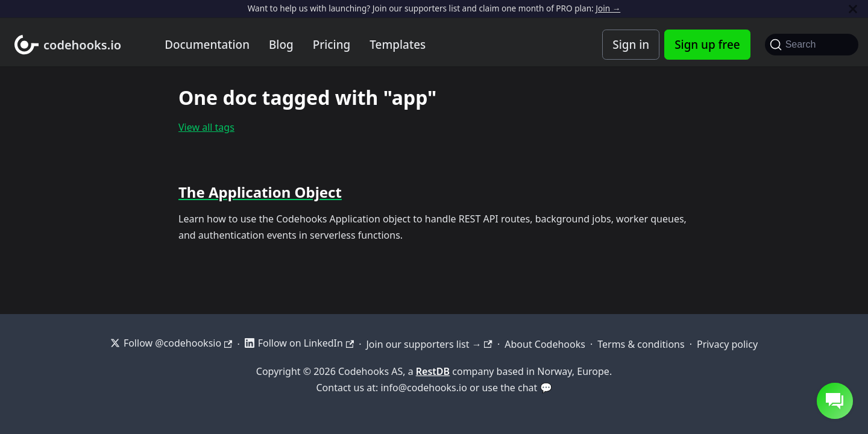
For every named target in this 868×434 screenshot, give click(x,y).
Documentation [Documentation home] (207, 45)
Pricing (332, 45)
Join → (608, 8)
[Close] (853, 9)
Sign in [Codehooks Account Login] (631, 45)
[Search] (812, 45)
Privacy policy (727, 344)
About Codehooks (545, 344)
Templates (398, 45)
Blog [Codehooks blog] (281, 45)
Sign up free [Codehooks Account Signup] (707, 45)
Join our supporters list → (429, 344)
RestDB (433, 371)
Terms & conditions (641, 344)
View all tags (206, 127)
